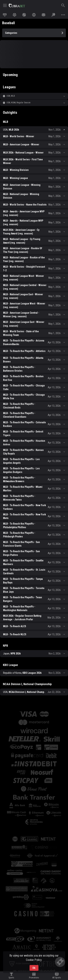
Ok (34, 968)
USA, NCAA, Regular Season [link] (19, 103)
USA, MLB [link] (11, 96)
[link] (17, 5)
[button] (34, 96)
